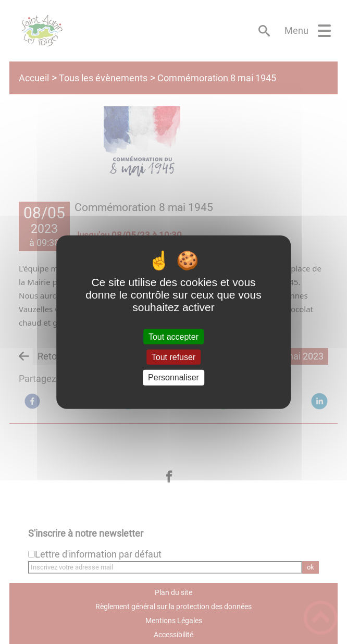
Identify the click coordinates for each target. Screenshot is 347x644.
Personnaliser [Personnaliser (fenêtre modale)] (173, 377)
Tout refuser (173, 357)
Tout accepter (173, 337)
